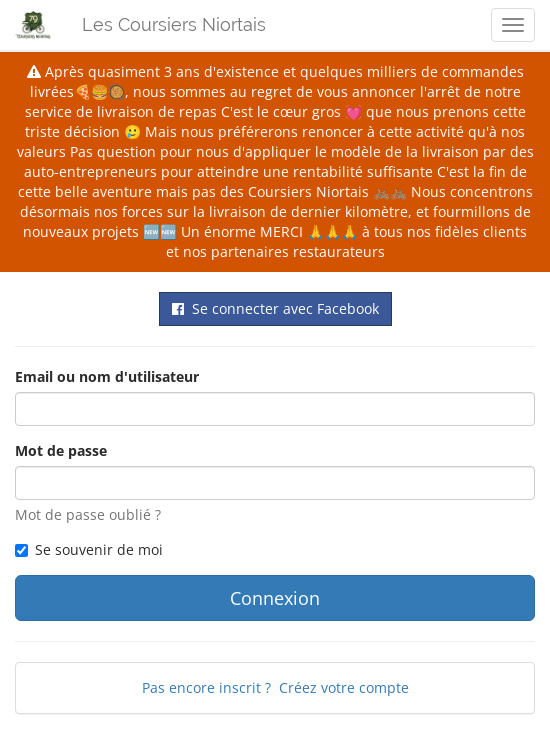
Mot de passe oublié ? (88, 514)
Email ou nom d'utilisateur (107, 376)
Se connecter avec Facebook (275, 308)
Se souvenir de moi (89, 549)
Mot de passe (61, 450)
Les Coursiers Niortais (174, 24)
